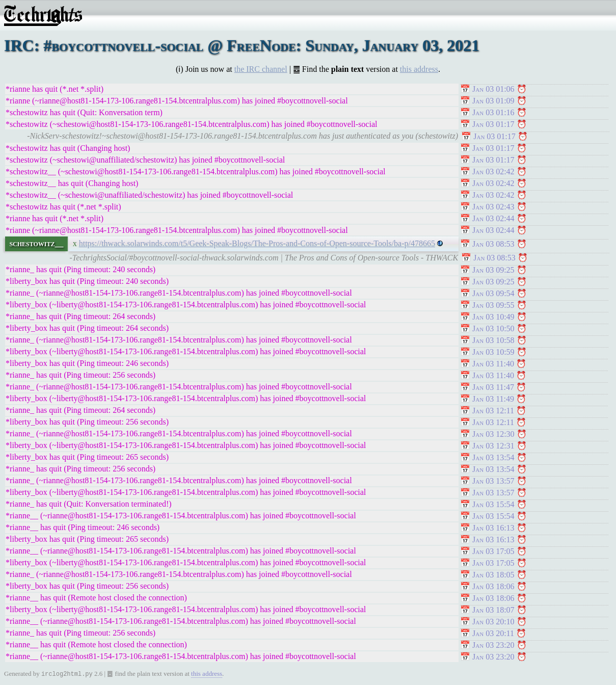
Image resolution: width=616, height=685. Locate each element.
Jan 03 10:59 (493, 352)
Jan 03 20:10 (493, 622)
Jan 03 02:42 (493, 172)
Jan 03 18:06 (493, 586)
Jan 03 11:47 (493, 387)
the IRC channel (261, 69)
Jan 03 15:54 (493, 504)
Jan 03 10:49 (493, 317)
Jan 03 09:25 (493, 270)
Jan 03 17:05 (493, 551)
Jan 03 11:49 (493, 399)
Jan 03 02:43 (493, 207)
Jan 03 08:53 (493, 244)
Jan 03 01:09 (493, 101)
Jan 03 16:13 (493, 528)
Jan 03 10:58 (493, 340)
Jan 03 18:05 (493, 575)
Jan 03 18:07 (493, 610)
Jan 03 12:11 (493, 411)
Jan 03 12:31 (493, 446)
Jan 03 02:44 (493, 218)
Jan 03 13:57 (493, 481)
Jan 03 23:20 (493, 645)
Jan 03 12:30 (493, 434)
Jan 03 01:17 (493, 124)
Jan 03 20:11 (493, 633)
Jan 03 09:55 (493, 305)
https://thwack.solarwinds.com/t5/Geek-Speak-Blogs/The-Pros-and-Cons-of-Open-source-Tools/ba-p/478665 (257, 243)
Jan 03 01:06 (493, 89)
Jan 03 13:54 (493, 457)
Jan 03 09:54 (493, 293)
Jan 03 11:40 (493, 364)
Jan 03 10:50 (493, 328)
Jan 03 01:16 (493, 112)
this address (419, 69)
